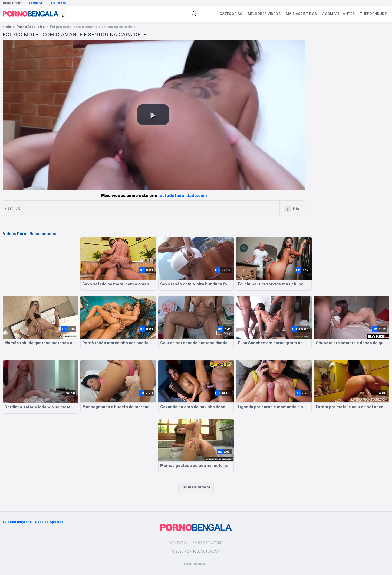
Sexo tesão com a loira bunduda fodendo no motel (196, 284)
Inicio (6, 27)
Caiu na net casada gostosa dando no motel (196, 343)
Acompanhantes (338, 14)
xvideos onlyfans (17, 522)
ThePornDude (373, 14)
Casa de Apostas (49, 522)
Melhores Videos (264, 14)
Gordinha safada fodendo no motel (38, 407)
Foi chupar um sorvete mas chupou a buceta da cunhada (274, 284)
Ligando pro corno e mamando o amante (274, 407)
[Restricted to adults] (188, 562)
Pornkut (37, 3)
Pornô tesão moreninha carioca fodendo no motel (118, 343)
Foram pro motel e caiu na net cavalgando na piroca (352, 407)
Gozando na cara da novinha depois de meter (196, 407)
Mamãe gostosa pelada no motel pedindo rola (196, 465)
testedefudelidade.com (182, 195)
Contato (177, 543)
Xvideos (58, 3)
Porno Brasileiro (31, 27)
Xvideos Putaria (208, 543)
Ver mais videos (196, 487)
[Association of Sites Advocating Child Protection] (200, 561)
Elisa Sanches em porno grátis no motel (274, 343)
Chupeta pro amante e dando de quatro (352, 343)
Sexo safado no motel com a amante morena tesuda (118, 284)
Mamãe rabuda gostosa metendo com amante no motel (40, 343)
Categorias (231, 14)
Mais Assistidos (301, 14)
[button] (153, 115)
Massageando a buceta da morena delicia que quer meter (118, 407)
